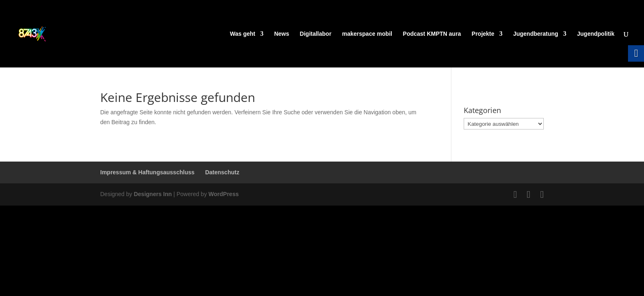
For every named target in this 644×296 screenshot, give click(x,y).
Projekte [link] (483, 34)
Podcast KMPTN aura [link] (432, 34)
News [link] (282, 34)
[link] (48, 33)
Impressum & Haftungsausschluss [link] (147, 172)
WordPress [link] (224, 194)
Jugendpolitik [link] (596, 34)
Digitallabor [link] (316, 34)
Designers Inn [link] (153, 194)
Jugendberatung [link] (536, 34)
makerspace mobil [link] (367, 34)
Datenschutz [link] (222, 172)
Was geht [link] (243, 34)
